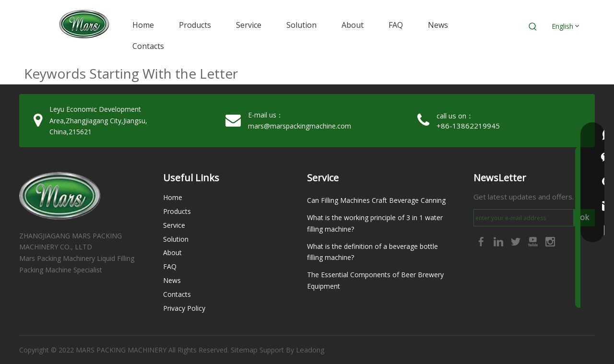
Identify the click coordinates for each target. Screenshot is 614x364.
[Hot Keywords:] (533, 27)
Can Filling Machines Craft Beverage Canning (376, 200)
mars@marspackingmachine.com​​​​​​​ (300, 126)
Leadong (310, 350)
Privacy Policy (184, 308)
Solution (176, 239)
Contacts (177, 294)
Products (177, 211)
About (172, 252)
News (172, 280)
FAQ (170, 266)
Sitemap (244, 350)
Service (174, 225)
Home (173, 197)
